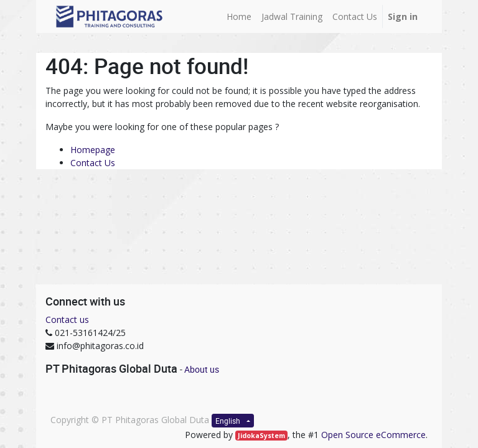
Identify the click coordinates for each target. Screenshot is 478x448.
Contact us (67, 320)
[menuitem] (239, 16)
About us (202, 369)
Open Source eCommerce (373, 435)
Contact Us (93, 163)
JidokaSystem (261, 436)
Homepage (93, 150)
